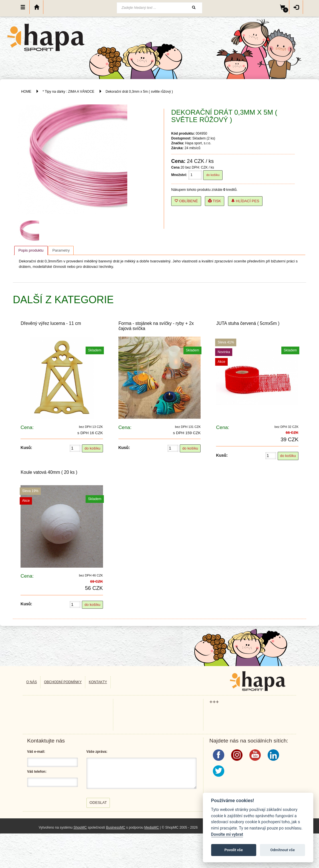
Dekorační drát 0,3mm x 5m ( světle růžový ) (139, 92)
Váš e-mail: (36, 752)
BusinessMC (115, 827)
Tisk (215, 201)
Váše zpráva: (97, 752)
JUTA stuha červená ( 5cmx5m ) (248, 323)
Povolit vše (234, 850)
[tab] (31, 250)
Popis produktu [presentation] (31, 250)
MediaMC (152, 827)
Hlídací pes (245, 201)
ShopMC (80, 827)
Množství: (179, 175)
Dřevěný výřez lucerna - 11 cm (51, 323)
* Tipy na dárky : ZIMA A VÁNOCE (68, 92)
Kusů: (26, 448)
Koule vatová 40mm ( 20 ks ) (49, 472)
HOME (26, 92)
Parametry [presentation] (61, 250)
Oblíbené (186, 201)
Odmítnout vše (282, 850)
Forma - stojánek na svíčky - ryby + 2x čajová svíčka (156, 326)
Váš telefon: (37, 772)
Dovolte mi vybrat (227, 834)
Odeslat (98, 803)
